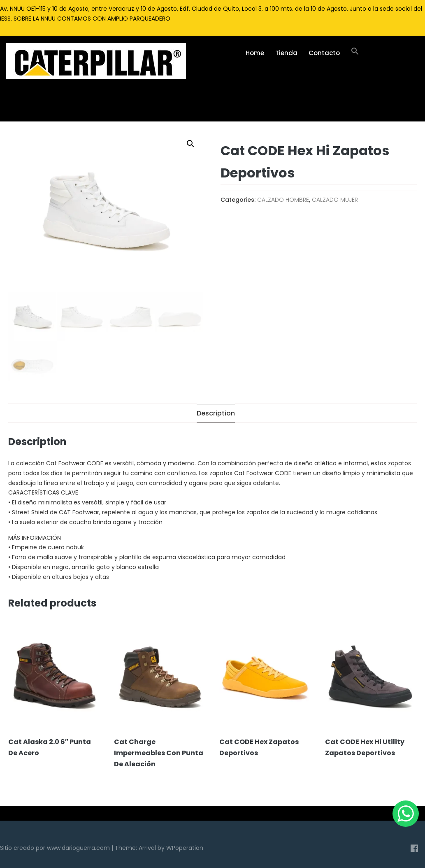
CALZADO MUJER (335, 200)
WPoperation (185, 848)
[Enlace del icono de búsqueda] (355, 53)
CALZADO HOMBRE (283, 200)
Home (255, 53)
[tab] (216, 413)
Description (216, 413)
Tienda (286, 53)
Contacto (324, 53)
